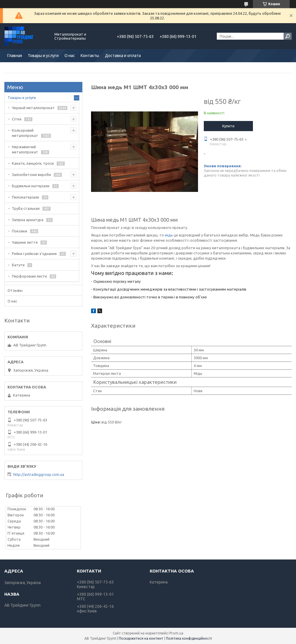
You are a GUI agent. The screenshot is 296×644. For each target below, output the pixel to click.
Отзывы (15, 290)
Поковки (20, 231)
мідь (169, 235)
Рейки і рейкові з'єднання (34, 254)
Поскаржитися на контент (141, 638)
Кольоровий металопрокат (25, 133)
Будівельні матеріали (31, 186)
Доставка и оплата (123, 56)
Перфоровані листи (29, 276)
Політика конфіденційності (189, 638)
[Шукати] (288, 36)
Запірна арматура (28, 220)
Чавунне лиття (25, 242)
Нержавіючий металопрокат (25, 149)
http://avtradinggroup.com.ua (39, 474)
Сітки (17, 119)
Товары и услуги (43, 56)
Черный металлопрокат (33, 108)
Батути (18, 265)
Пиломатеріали (25, 197)
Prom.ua (176, 633)
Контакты (90, 56)
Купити (228, 126)
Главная (15, 56)
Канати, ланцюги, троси (33, 163)
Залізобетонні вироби (31, 175)
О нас (70, 56)
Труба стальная (26, 208)
